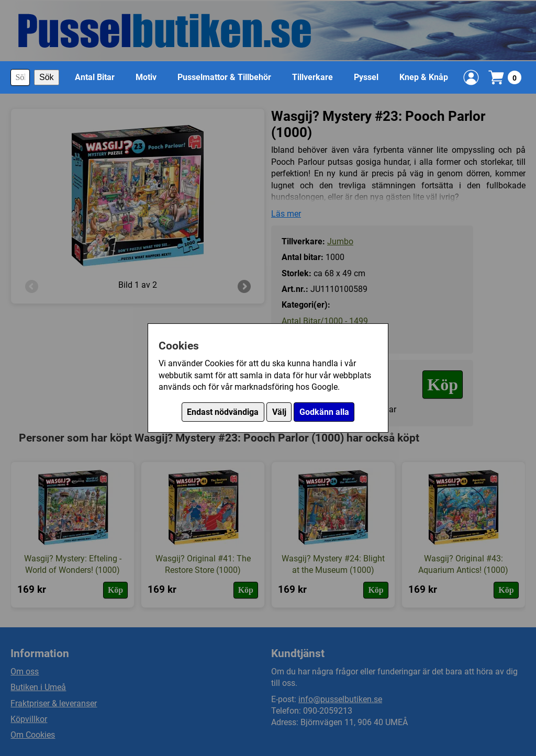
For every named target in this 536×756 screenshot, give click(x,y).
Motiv (146, 77)
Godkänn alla (324, 412)
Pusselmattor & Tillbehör (224, 77)
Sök (47, 77)
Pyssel (366, 77)
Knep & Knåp (424, 77)
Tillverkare (312, 77)
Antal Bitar (95, 77)
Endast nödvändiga (223, 412)
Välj (279, 412)
